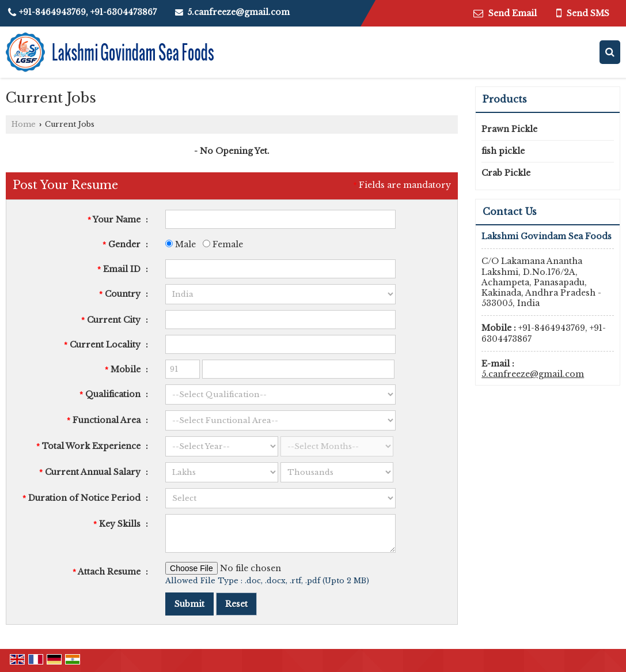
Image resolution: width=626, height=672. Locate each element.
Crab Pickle (506, 173)
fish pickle (503, 151)
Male (181, 244)
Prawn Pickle (509, 129)
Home (24, 124)
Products (505, 99)
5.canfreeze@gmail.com (238, 12)
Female (223, 244)
